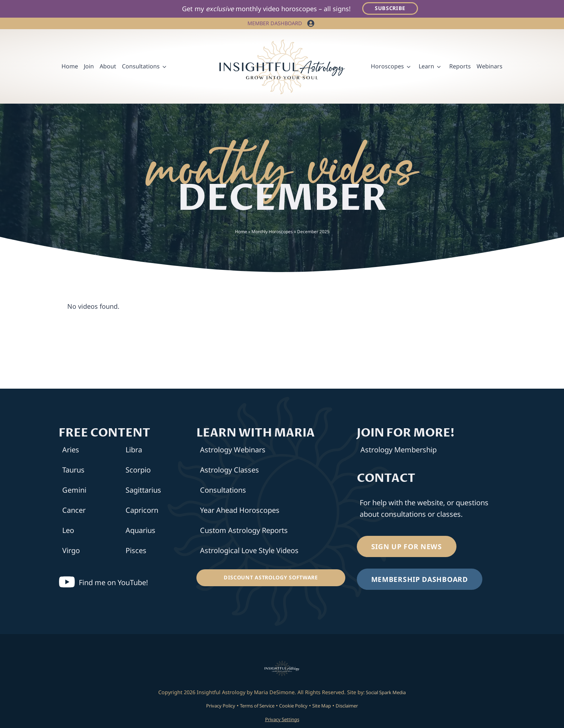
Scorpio (138, 471)
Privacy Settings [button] (282, 720)
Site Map (327, 707)
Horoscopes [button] (387, 67)
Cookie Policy (295, 707)
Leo (68, 532)
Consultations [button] (141, 67)
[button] (311, 24)
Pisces (136, 552)
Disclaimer (355, 707)
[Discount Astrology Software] (271, 579)
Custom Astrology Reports (244, 532)
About (108, 67)
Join (89, 67)
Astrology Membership (399, 451)
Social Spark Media (385, 693)
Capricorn (142, 512)
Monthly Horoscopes (272, 233)
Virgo (71, 552)
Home (70, 67)
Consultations (223, 491)
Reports (460, 67)
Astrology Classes (229, 471)
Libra (134, 451)
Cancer (74, 512)
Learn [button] (426, 67)
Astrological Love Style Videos (249, 552)
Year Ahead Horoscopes (240, 512)
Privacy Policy (213, 707)
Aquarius (140, 532)
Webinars (490, 67)
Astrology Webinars (233, 451)
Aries (71, 451)
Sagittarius (143, 491)
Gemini (74, 491)
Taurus (73, 471)
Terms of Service (254, 707)
